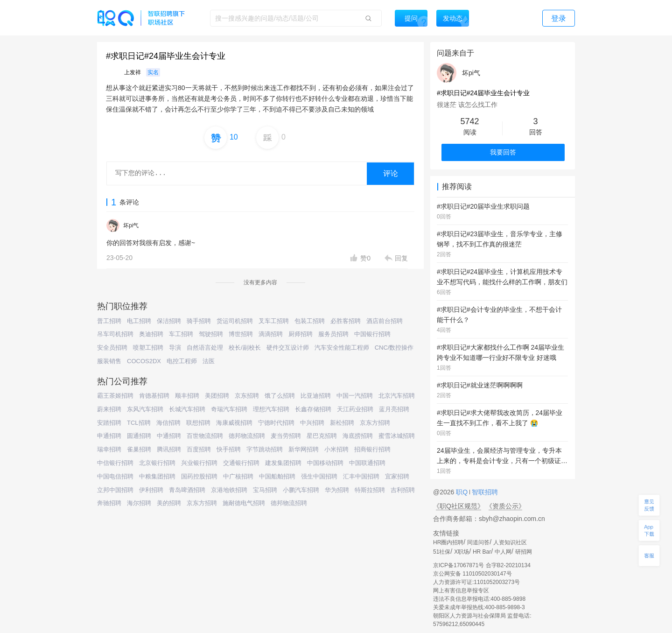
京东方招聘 (375, 423)
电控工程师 (182, 361)
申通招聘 (109, 436)
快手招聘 (229, 449)
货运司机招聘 (235, 321)
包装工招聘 (310, 321)
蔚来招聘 (109, 409)
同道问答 (478, 542)
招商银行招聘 (372, 449)
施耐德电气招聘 (244, 503)
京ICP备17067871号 (458, 565)
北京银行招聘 (157, 463)
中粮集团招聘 (157, 476)
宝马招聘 (265, 490)
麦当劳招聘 (286, 436)
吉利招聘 (403, 490)
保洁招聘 (169, 321)
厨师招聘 (301, 334)
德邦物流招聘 (247, 436)
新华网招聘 (304, 449)
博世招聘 (241, 334)
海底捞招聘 (358, 436)
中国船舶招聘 (277, 476)
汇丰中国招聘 (361, 476)
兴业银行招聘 (199, 463)
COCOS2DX (144, 361)
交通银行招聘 (241, 463)
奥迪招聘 (151, 334)
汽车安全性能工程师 (342, 348)
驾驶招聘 (211, 334)
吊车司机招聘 (115, 334)
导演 (175, 348)
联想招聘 (198, 423)
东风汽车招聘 (145, 409)
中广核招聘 (238, 476)
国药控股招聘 (199, 476)
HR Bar (482, 552)
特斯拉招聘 (370, 490)
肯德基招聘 (154, 396)
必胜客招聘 (346, 321)
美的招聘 (169, 503)
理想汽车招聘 (271, 409)
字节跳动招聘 (265, 449)
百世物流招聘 (205, 436)
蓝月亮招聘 (394, 409)
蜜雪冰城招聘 (397, 436)
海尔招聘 (139, 503)
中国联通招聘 (367, 463)
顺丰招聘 (187, 396)
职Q (463, 492)
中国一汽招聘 (355, 396)
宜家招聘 (397, 476)
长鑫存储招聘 (313, 409)
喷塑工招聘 (148, 348)
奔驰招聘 (109, 503)
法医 (209, 361)
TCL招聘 (139, 423)
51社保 (442, 552)
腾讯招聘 (169, 449)
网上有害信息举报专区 (461, 591)
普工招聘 (109, 321)
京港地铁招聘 (229, 490)
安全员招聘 (112, 348)
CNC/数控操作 (394, 348)
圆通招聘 (139, 436)
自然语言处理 (205, 348)
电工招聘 (139, 321)
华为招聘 (337, 490)
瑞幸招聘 (109, 449)
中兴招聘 (312, 423)
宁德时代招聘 (276, 423)
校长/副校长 (245, 348)
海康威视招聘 (234, 423)
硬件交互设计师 (288, 348)
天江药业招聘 (355, 409)
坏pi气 (131, 225)
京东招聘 (247, 396)
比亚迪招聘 (316, 396)
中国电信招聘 (115, 476)
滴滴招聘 (271, 334)
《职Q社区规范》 (458, 506)
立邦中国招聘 (115, 490)
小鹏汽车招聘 (301, 490)
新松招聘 (342, 423)
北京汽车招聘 (397, 396)
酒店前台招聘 (385, 321)
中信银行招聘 (115, 463)
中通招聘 (169, 436)
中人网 (503, 552)
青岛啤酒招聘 (187, 490)
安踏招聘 (109, 423)
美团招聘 (217, 396)
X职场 (462, 552)
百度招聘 (199, 449)
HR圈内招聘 (448, 542)
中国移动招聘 (325, 463)
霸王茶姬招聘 (115, 396)
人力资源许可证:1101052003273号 (476, 582)
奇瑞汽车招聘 (229, 409)
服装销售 (109, 361)
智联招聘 (484, 492)
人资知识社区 (510, 542)
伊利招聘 (151, 490)
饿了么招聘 (280, 396)
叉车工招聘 (274, 321)
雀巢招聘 (139, 449)
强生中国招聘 (319, 476)
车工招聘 (181, 334)
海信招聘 (168, 423)
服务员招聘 (333, 334)
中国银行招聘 (372, 334)
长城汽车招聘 (187, 409)
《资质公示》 (505, 506)
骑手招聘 (199, 321)
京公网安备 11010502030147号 (472, 574)
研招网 (524, 552)
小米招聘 (336, 449)
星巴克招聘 (322, 436)
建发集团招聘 (283, 463)
